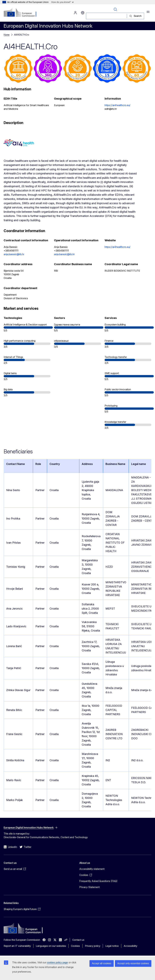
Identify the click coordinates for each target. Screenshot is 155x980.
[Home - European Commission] (22, 13)
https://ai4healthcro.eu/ (117, 105)
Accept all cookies (102, 963)
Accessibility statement (92, 869)
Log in (75, 13)
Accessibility (130, 946)
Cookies (75, 946)
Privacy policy (93, 946)
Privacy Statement (89, 887)
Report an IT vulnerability (17, 946)
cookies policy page (57, 962)
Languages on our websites (51, 946)
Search (115, 9)
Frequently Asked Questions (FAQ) (98, 881)
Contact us (78, 940)
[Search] (106, 16)
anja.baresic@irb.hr (14, 254)
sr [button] (83, 13)
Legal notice (112, 946)
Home (7, 35)
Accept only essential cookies (133, 963)
